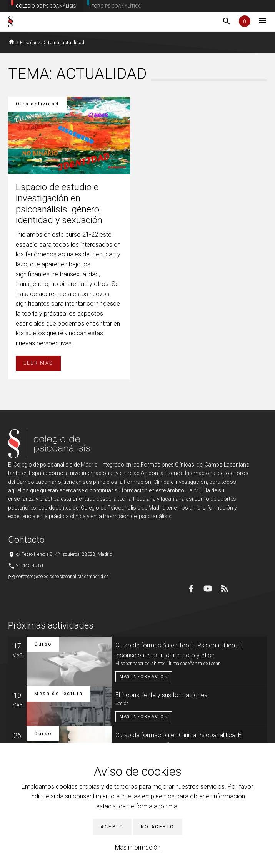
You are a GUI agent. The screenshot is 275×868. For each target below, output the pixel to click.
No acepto (158, 827)
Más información (138, 847)
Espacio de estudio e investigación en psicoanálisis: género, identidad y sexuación (59, 204)
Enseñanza (31, 43)
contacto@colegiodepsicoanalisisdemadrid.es (62, 577)
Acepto (112, 827)
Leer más (38, 363)
